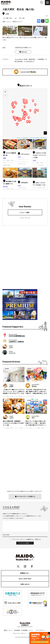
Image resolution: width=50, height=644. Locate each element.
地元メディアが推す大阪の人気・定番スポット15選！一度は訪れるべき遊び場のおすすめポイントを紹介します (36, 423)
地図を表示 (23, 52)
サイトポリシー (41, 630)
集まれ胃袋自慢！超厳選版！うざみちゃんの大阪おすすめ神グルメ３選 (14, 423)
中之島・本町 (22, 164)
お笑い (31, 428)
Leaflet (19, 138)
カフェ (20, 159)
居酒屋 (5, 165)
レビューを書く (25, 212)
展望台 (21, 396)
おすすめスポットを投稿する (25, 496)
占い (16, 18)
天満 (34, 160)
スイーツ (25, 159)
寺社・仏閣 (22, 18)
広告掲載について (27, 630)
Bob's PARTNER (25, 579)
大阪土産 (41, 165)
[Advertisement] (25, 259)
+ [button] (5, 92)
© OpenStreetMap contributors (38, 138)
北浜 (19, 157)
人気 (17, 396)
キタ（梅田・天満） (8, 18)
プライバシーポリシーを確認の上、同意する (26, 539)
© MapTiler (25, 138)
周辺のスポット (18, 22)
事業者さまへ (25, 573)
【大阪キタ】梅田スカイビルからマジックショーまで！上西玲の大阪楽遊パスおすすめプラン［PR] (14, 392)
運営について (8, 630)
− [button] (5, 95)
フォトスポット (22, 162)
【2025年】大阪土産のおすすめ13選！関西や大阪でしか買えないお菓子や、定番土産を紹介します (36, 392)
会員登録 (17, 630)
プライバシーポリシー (20, 633)
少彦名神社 (23, 183)
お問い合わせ (25, 584)
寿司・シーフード (8, 163)
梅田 (5, 158)
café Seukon (24, 154)
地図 (4, 22)
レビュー (9, 22)
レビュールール (25, 218)
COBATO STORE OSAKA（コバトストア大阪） (40, 155)
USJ (27, 428)
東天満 (5, 187)
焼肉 (9, 165)
